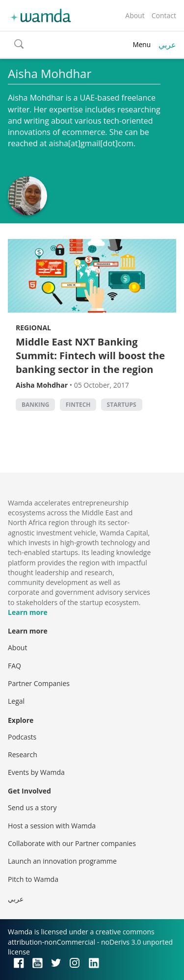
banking (35, 405)
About (135, 15)
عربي (167, 45)
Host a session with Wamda (52, 826)
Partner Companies (39, 683)
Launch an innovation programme (62, 861)
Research (23, 755)
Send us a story (32, 808)
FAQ (14, 666)
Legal (16, 701)
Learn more (28, 612)
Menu (142, 44)
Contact (164, 15)
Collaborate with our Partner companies (72, 843)
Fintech (78, 405)
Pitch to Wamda (33, 879)
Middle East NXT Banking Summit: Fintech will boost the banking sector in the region (90, 356)
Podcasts (22, 737)
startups (122, 405)
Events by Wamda (36, 772)
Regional (33, 328)
